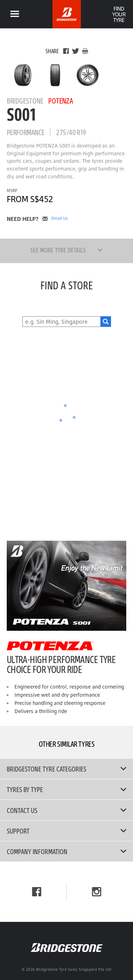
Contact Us (67, 810)
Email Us (60, 218)
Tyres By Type (67, 789)
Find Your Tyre (119, 14)
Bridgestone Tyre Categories (67, 769)
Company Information (67, 851)
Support (67, 831)
